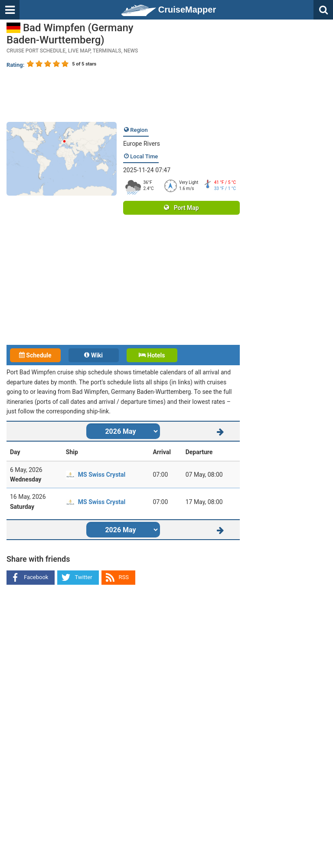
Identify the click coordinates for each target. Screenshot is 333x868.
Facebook (36, 577)
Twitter (83, 577)
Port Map (181, 208)
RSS (124, 577)
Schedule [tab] (35, 355)
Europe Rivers (142, 144)
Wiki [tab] (93, 355)
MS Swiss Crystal (102, 475)
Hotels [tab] (152, 355)
